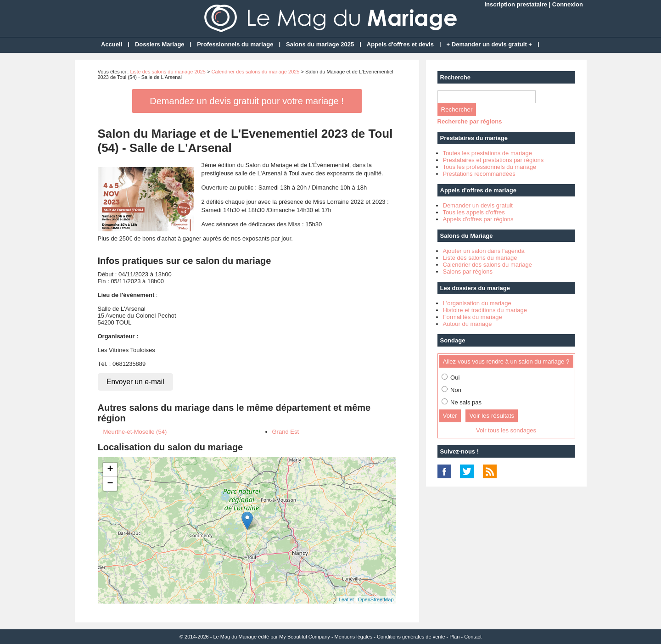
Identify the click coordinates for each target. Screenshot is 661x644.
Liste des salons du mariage (480, 258)
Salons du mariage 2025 (320, 44)
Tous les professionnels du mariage (490, 167)
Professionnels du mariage (235, 44)
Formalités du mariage (473, 317)
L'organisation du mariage (477, 303)
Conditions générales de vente (411, 637)
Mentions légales (354, 637)
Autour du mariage (468, 324)
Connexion (568, 4)
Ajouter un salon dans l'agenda (484, 251)
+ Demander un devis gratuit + (489, 44)
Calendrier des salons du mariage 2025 (255, 72)
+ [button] (110, 470)
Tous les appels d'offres (474, 212)
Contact (473, 637)
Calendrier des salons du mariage (487, 265)
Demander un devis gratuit (478, 205)
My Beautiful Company (305, 637)
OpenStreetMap (376, 599)
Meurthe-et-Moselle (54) (135, 432)
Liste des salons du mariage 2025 (168, 72)
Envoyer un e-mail (135, 382)
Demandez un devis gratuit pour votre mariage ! (246, 101)
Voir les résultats (492, 416)
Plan (454, 637)
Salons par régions (468, 272)
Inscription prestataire (516, 4)
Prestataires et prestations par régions (493, 160)
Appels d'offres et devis (400, 44)
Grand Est (286, 432)
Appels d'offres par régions (478, 219)
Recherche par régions (470, 121)
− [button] (110, 484)
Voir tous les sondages (506, 430)
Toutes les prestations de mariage (487, 153)
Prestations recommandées (479, 174)
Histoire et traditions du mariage (485, 310)
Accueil (112, 44)
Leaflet (346, 599)
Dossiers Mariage (160, 44)
